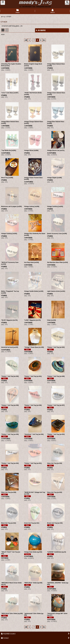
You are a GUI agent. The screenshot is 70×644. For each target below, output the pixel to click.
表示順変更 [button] (41, 30)
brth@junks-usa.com (44, 7)
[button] (3, 3)
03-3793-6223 (27, 7)
